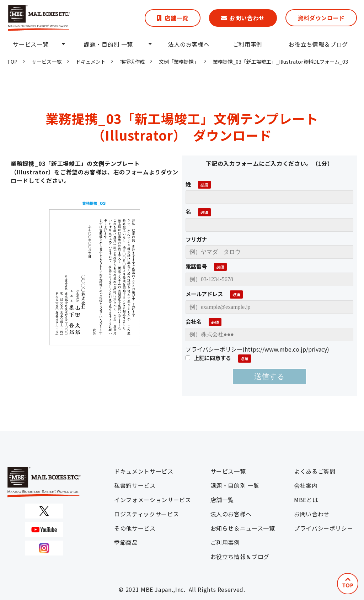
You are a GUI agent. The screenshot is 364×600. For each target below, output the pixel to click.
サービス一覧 (31, 44)
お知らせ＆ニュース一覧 (243, 528)
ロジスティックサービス (146, 514)
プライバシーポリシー (323, 528)
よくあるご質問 (315, 471)
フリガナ (196, 239)
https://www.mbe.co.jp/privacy (286, 349)
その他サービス (135, 528)
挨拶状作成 (132, 62)
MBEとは (306, 500)
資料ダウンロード (321, 18)
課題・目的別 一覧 (108, 44)
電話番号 (196, 266)
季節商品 (126, 542)
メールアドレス (204, 294)
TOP (12, 62)
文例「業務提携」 (179, 62)
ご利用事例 (248, 44)
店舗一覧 (176, 18)
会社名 (194, 321)
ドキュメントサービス (144, 471)
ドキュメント (91, 62)
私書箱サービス (135, 485)
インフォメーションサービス (152, 500)
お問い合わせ (247, 18)
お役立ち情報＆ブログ (318, 44)
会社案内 (306, 485)
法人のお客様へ (189, 44)
